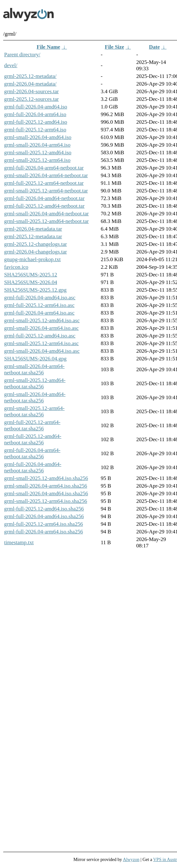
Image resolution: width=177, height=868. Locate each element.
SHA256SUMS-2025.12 (31, 275)
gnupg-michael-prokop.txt (32, 259)
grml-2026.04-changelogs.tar (35, 252)
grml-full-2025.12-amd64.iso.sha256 (44, 509)
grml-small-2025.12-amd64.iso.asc (42, 320)
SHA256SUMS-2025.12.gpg (35, 290)
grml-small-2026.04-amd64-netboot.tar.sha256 (35, 397)
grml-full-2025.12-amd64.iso (36, 122)
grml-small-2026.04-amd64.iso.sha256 (46, 493)
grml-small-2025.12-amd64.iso (38, 153)
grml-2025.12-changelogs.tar (35, 244)
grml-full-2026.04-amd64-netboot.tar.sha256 (33, 467)
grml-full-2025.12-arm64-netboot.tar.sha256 (32, 425)
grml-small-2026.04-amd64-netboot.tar (46, 214)
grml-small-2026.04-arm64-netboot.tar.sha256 (34, 369)
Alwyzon (131, 859)
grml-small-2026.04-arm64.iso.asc (41, 328)
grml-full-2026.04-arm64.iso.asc (39, 313)
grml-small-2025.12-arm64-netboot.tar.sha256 (34, 411)
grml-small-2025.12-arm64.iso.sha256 (46, 501)
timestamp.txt (19, 542)
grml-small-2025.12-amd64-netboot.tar (46, 221)
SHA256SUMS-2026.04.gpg (35, 359)
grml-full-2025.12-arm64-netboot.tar (44, 183)
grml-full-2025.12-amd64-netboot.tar (44, 206)
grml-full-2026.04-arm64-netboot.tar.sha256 (32, 453)
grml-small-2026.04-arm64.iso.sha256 (46, 486)
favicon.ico (16, 267)
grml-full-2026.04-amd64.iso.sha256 (44, 516)
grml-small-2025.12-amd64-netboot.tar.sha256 (35, 383)
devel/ (11, 65)
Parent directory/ (22, 55)
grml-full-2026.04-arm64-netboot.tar (44, 168)
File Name (48, 47)
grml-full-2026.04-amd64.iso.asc (40, 298)
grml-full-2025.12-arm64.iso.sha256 (44, 524)
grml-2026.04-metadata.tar (33, 229)
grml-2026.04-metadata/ (30, 84)
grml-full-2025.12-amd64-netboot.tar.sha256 (33, 439)
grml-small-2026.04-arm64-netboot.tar (46, 175)
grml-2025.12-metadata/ (30, 76)
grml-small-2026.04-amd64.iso (38, 137)
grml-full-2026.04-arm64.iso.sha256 (44, 532)
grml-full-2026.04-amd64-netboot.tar (44, 198)
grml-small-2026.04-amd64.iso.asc (42, 351)
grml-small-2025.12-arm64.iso (37, 160)
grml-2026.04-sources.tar (31, 91)
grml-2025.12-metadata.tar (33, 236)
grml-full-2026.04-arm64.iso (35, 114)
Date (154, 47)
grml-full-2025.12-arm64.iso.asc (39, 305)
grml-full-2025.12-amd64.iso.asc (40, 336)
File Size (115, 47)
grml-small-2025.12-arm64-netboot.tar (46, 191)
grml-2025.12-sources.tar (31, 99)
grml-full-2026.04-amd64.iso (36, 107)
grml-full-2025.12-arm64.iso (35, 130)
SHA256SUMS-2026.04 (31, 282)
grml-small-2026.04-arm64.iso (37, 145)
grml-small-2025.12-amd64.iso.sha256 (46, 478)
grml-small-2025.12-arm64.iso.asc (41, 343)
